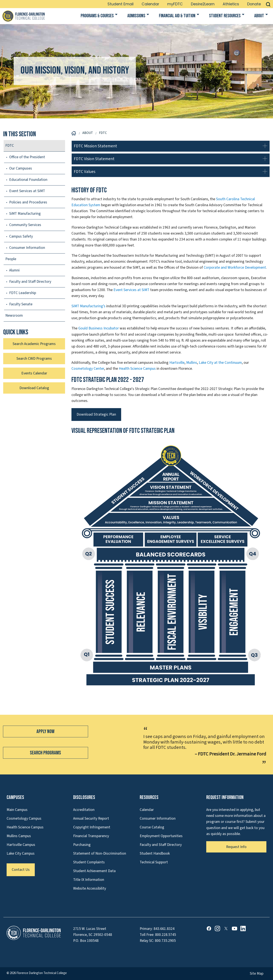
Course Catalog (152, 827)
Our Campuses (21, 168)
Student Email (121, 4)
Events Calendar (34, 373)
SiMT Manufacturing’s (88, 306)
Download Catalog (34, 388)
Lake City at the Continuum (220, 363)
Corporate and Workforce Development (235, 267)
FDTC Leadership (23, 293)
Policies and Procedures (28, 202)
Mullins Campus (19, 836)
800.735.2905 (165, 941)
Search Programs (45, 753)
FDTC (10, 146)
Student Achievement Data (94, 871)
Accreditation (84, 810)
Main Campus (17, 810)
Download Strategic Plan (96, 414)
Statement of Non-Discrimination (100, 853)
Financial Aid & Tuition (177, 16)
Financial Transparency (91, 836)
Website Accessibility (90, 888)
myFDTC (175, 4)
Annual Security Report (91, 818)
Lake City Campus (21, 853)
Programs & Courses (97, 16)
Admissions (136, 16)
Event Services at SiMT (131, 290)
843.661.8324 (164, 929)
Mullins (192, 363)
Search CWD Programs (34, 359)
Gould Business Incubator (99, 328)
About (259, 16)
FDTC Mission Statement (95, 146)
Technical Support (154, 862)
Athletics (231, 4)
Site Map (257, 973)
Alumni (14, 270)
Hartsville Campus (21, 845)
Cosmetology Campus (24, 818)
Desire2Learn (203, 4)
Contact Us (21, 870)
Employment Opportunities (161, 836)
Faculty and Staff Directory (30, 282)
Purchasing (82, 845)
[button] (268, 4)
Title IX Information (89, 880)
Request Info (236, 847)
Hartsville (177, 363)
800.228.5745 (166, 935)
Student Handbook (155, 853)
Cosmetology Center (88, 369)
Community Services (25, 225)
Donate (254, 4)
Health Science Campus (137, 369)
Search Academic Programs (34, 344)
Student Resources (225, 16)
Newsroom (14, 315)
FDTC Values (85, 172)
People (11, 259)
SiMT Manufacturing (25, 214)
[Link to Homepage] (23, 16)
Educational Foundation (28, 180)
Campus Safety (21, 236)
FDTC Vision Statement (94, 159)
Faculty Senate (21, 304)
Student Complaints (89, 862)
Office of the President (27, 157)
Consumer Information (27, 248)
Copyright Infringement (92, 827)
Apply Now (45, 731)
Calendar (150, 4)
